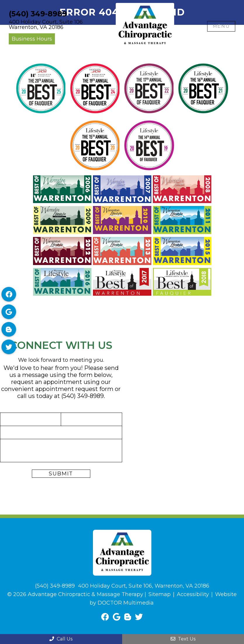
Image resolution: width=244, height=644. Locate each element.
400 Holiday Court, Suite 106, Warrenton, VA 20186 (144, 586)
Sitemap (160, 594)
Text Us (183, 639)
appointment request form (74, 389)
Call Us (61, 639)
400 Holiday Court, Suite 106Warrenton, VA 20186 (46, 25)
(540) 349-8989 (38, 14)
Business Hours (32, 39)
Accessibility (193, 594)
